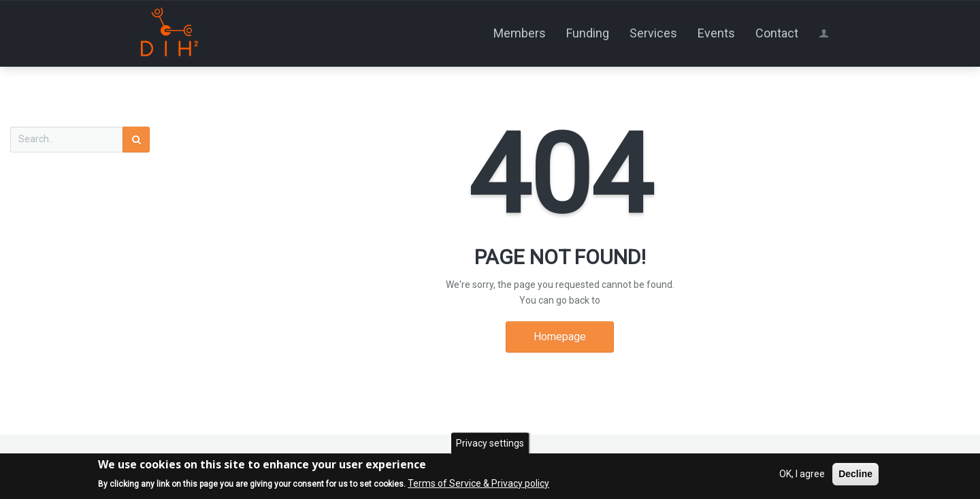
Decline (855, 475)
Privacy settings (490, 444)
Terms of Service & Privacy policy (478, 484)
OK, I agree (802, 475)
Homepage (560, 337)
